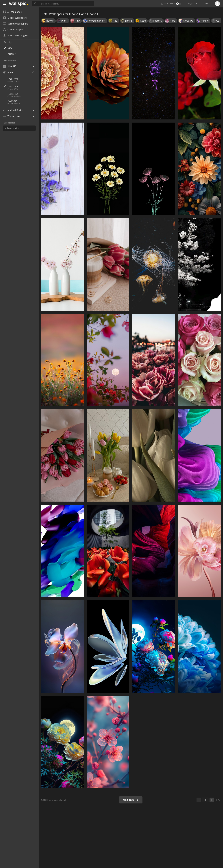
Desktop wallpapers (15, 24)
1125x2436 (23, 86)
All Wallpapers (13, 12)
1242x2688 (13, 79)
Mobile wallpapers (15, 18)
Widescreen (11, 116)
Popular (11, 54)
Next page (131, 800)
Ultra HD (10, 66)
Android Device (13, 110)
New (10, 48)
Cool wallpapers (14, 30)
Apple (8, 72)
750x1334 (12, 101)
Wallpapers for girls (15, 35)
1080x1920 (13, 94)
